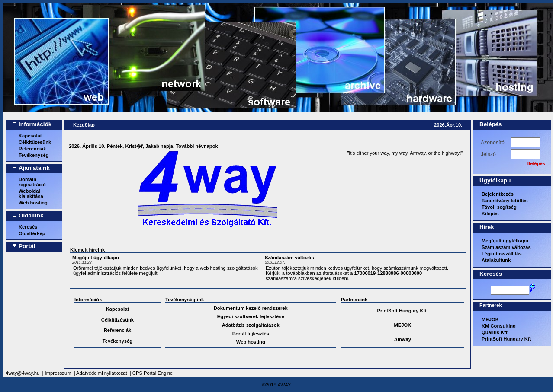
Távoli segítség (499, 207)
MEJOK (402, 325)
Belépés (491, 124)
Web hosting (33, 203)
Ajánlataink (34, 168)
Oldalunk (31, 215)
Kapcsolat (30, 136)
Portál (27, 246)
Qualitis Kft (495, 332)
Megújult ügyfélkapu (96, 258)
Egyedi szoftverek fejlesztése (251, 316)
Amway (403, 339)
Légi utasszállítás (502, 254)
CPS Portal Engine (153, 373)
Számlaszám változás (289, 258)
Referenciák (32, 149)
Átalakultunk (496, 260)
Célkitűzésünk (35, 142)
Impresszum (58, 373)
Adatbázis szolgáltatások (251, 325)
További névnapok (197, 146)
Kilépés (490, 214)
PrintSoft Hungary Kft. (403, 311)
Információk (35, 124)
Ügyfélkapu (495, 180)
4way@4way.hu (23, 373)
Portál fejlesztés (251, 334)
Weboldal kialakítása (31, 194)
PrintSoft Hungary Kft (506, 339)
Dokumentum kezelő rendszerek (251, 308)
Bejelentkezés (498, 194)
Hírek (487, 227)
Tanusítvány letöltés (505, 201)
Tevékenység (34, 155)
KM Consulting (499, 326)
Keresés (28, 227)
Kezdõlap (84, 125)
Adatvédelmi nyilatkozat (102, 373)
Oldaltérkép (32, 233)
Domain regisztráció (32, 182)
